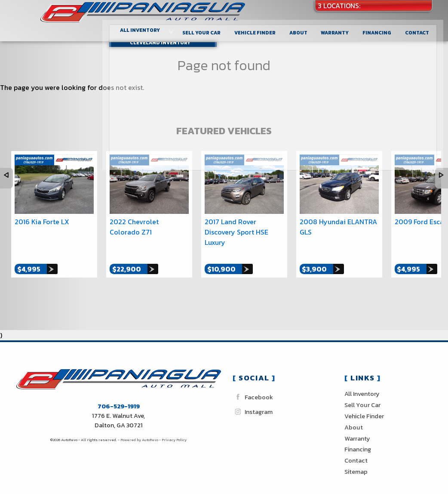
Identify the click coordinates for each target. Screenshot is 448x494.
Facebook (253, 387)
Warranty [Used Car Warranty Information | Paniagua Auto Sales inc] (341, 28)
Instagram (253, 402)
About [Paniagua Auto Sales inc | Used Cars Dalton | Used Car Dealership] (305, 28)
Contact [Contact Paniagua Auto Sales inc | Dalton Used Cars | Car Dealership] (422, 28)
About (354, 418)
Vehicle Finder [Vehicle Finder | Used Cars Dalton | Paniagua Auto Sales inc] (262, 28)
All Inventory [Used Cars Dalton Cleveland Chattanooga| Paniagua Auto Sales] (149, 26)
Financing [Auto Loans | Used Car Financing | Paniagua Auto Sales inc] (383, 28)
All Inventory (362, 384)
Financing (358, 440)
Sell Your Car (210, 28)
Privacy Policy (174, 430)
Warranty (357, 429)
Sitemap (356, 462)
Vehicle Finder (364, 407)
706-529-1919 (119, 397)
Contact (356, 451)
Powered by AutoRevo (139, 430)
